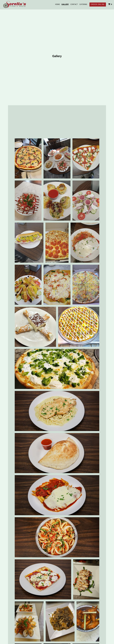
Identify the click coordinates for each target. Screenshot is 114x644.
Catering (83, 4)
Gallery (65, 4)
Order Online (98, 4)
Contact (74, 4)
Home (58, 4)
